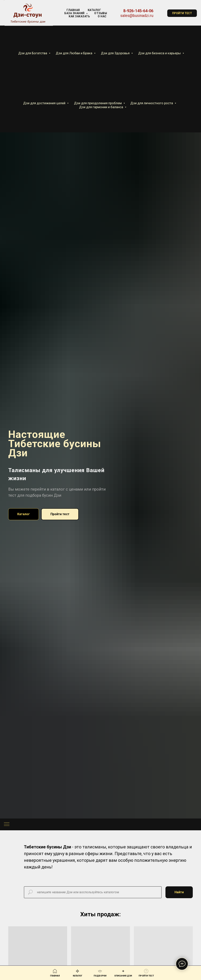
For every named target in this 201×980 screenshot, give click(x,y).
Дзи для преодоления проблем (98, 103)
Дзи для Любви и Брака (74, 53)
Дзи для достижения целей (45, 103)
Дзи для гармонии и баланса (101, 107)
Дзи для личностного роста (152, 103)
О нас (102, 16)
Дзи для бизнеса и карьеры (160, 53)
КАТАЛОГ (94, 10)
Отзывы (101, 13)
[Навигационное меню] (7, 824)
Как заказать (79, 16)
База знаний (75, 13)
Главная (73, 10)
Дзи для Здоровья (116, 53)
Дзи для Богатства (33, 53)
